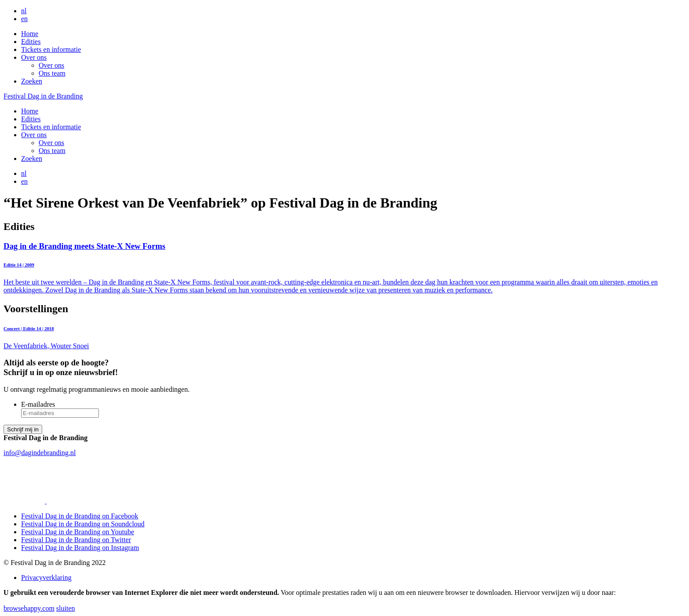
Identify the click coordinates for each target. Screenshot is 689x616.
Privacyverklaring (46, 578)
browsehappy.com (29, 608)
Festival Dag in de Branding (43, 96)
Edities (31, 42)
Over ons (34, 57)
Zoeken (32, 81)
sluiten (66, 608)
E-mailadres (38, 404)
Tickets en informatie (51, 49)
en (24, 19)
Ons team (52, 73)
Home (30, 34)
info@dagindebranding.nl (40, 453)
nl (24, 11)
